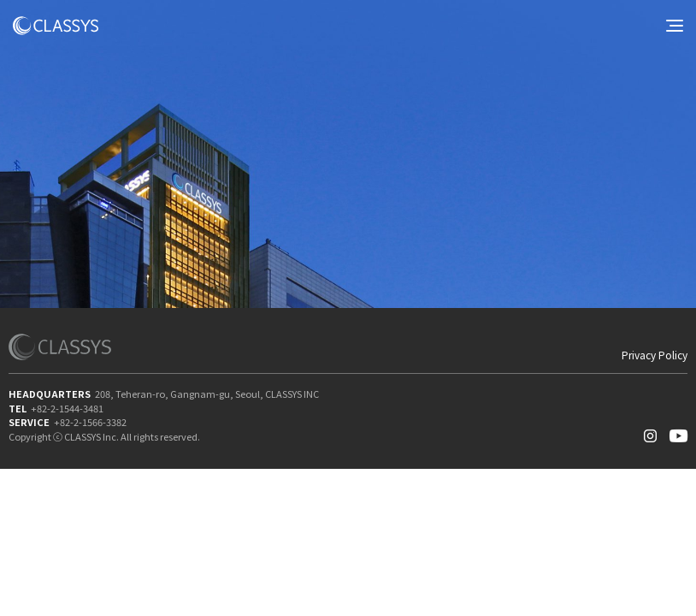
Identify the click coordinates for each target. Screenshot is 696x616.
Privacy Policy (655, 355)
